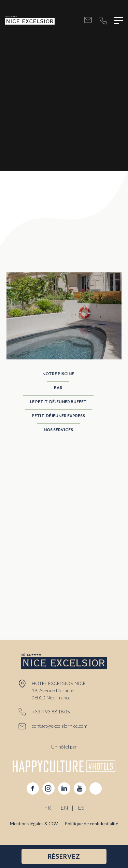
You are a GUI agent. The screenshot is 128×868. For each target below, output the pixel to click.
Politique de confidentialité (91, 824)
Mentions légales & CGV (34, 824)
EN (64, 807)
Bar (58, 388)
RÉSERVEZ (64, 856)
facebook (33, 788)
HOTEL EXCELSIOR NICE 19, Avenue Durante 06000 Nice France (59, 690)
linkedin (64, 788)
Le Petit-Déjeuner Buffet (58, 402)
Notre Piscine (58, 374)
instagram (48, 788)
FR (47, 807)
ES (81, 807)
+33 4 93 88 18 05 (103, 21)
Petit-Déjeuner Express (58, 416)
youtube (80, 788)
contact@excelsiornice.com (88, 21)
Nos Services (58, 430)
